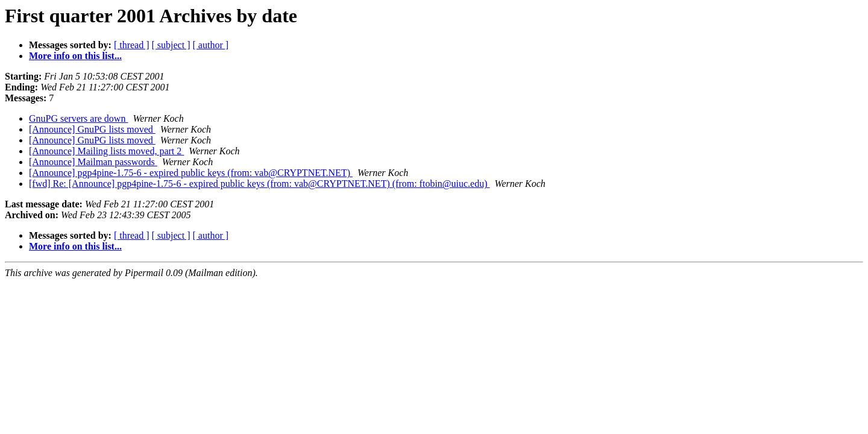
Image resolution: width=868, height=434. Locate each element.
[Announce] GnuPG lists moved (92, 129)
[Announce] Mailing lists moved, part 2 (106, 151)
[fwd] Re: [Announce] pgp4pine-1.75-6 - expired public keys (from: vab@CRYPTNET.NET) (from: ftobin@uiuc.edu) (259, 184)
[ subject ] (171, 45)
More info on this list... (75, 56)
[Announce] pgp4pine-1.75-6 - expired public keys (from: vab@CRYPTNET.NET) (191, 173)
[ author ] (211, 45)
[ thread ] (132, 45)
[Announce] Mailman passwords (93, 162)
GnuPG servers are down (78, 118)
